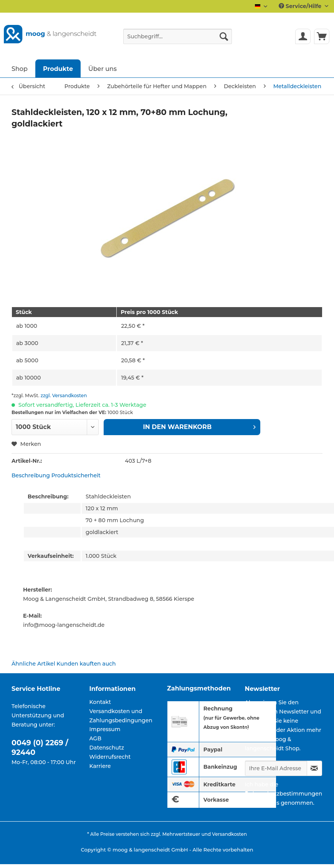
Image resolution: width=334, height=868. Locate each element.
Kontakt (100, 702)
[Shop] (20, 68)
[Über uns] (103, 68)
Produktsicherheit (76, 475)
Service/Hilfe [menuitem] (301, 6)
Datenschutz (107, 748)
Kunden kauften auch (86, 664)
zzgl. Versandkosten (64, 395)
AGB (96, 738)
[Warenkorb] (322, 36)
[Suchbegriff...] (178, 36)
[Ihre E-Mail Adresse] (276, 768)
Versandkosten (229, 834)
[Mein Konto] (303, 36)
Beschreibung (31, 475)
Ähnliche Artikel (33, 664)
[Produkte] (58, 68)
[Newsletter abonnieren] (315, 768)
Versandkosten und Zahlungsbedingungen (121, 716)
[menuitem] (178, 40)
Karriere (100, 766)
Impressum (105, 729)
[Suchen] (224, 36)
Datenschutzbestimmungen (284, 794)
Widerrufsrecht (110, 757)
